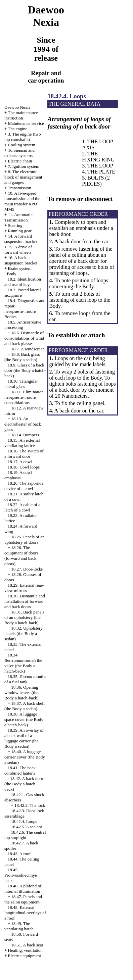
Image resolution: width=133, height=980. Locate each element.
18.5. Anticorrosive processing (23, 325)
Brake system (20, 268)
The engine (17, 129)
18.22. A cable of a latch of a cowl (22, 507)
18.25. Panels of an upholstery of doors (25, 540)
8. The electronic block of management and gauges (23, 177)
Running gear (20, 231)
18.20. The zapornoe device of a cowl (24, 486)
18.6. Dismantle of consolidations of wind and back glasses (24, 338)
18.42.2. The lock (30, 805)
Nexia (17, 107)
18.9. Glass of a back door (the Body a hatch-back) (25, 370)
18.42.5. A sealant (26, 827)
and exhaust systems (19, 153)
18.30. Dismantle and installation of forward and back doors (25, 601)
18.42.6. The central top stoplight (25, 835)
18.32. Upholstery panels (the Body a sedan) (24, 633)
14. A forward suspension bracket (21, 239)
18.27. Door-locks (27, 569)
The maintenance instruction (21, 115)
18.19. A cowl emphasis (18, 475)
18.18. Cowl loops (24, 467)
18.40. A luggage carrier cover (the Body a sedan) (25, 757)
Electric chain (20, 161)
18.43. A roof (19, 854)
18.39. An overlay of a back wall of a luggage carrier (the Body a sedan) (24, 738)
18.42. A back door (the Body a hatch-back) (24, 784)
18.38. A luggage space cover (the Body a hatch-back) (24, 719)
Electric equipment (25, 956)
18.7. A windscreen (28, 349)
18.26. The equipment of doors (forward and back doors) (21, 556)
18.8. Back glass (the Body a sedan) (22, 357)
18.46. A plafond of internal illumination (23, 889)
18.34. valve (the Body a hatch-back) (23, 663)
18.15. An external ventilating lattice (22, 443)
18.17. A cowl (20, 462)
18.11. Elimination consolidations (24, 397)
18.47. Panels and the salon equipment (23, 899)
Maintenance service (26, 123)
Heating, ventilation (25, 950)
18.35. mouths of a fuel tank (25, 679)
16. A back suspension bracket (21, 260)
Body (12, 274)
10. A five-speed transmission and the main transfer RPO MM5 (22, 201)
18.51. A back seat (27, 945)
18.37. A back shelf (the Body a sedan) (25, 706)
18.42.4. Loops (24, 821)
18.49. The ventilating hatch (19, 926)
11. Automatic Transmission (18, 217)
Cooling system (22, 145)
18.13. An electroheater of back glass (23, 424)
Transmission (19, 188)
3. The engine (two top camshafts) (23, 137)
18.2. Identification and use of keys (23, 282)
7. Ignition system (24, 166)
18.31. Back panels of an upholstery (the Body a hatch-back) (24, 617)
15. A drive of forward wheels (18, 250)
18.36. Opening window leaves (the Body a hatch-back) (21, 693)
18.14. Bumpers (25, 435)
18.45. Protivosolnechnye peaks (21, 875)
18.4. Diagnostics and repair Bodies (25, 309)
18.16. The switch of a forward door (24, 454)
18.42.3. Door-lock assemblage (24, 813)
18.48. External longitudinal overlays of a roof (25, 913)
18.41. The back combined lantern (20, 770)
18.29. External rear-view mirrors (24, 588)
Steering (15, 225)
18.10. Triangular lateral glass (21, 384)
